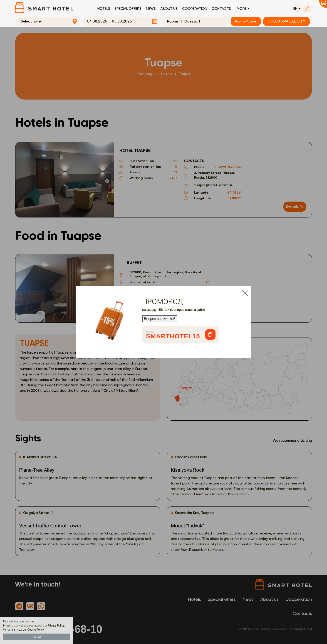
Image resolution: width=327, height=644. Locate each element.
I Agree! (36, 637)
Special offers (128, 9)
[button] (297, 9)
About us (169, 9)
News (151, 9)
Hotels (104, 9)
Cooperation (195, 9)
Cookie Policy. (36, 630)
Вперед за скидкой (160, 319)
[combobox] (48, 21)
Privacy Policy (56, 626)
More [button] (242, 9)
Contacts (221, 9)
